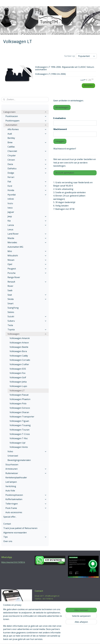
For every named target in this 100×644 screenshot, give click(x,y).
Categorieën (25, 112)
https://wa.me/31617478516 (13, 562)
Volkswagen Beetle (19, 347)
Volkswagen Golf (18, 377)
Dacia (27, 164)
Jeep (27, 216)
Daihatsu (27, 168)
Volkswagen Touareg (20, 425)
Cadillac (11, 147)
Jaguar (11, 212)
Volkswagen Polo (18, 404)
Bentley (11, 138)
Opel (27, 264)
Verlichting (11, 486)
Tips (25, 537)
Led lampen (11, 482)
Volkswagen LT (17, 391)
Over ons (8, 541)
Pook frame (26, 508)
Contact (7, 524)
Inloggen (60, 141)
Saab (10, 290)
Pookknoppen (26, 121)
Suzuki (27, 316)
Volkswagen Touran (20, 430)
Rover (10, 286)
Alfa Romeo (27, 129)
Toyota (27, 330)
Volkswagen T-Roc (19, 438)
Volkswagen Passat (19, 395)
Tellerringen (26, 504)
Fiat (27, 182)
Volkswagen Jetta (18, 382)
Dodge (27, 173)
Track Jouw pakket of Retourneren (20, 528)
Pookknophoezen (26, 495)
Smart (10, 303)
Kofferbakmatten (26, 499)
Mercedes (27, 242)
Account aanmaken (65, 173)
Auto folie (10, 491)
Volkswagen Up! (17, 443)
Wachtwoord (60, 129)
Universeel (13, 456)
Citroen (27, 160)
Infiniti (11, 199)
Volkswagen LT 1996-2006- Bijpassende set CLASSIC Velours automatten (65, 68)
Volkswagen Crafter (19, 364)
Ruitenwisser (26, 473)
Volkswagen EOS (18, 369)
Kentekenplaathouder (16, 477)
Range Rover (14, 277)
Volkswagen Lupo (18, 386)
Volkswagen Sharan (19, 412)
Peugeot (27, 269)
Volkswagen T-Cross (20, 434)
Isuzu (10, 203)
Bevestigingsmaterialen (19, 460)
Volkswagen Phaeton (20, 399)
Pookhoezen (26, 116)
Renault (27, 282)
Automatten (26, 125)
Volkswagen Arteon (19, 343)
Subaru (27, 321)
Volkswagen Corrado (20, 360)
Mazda (27, 238)
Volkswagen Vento (19, 447)
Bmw (27, 142)
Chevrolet (27, 151)
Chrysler (12, 155)
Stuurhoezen (12, 465)
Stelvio (11, 312)
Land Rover (27, 234)
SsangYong (13, 308)
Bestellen (88, 86)
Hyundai (27, 195)
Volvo (27, 451)
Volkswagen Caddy (19, 356)
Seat (27, 295)
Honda (27, 190)
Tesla (10, 325)
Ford (27, 186)
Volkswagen (27, 334)
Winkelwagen (62, 107)
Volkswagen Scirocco (20, 408)
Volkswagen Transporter (22, 417)
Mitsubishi (27, 256)
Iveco (10, 208)
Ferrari (11, 177)
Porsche (27, 273)
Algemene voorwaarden (15, 533)
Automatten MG (15, 247)
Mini (27, 251)
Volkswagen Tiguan (19, 421)
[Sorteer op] (86, 56)
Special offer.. (10, 517)
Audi (27, 134)
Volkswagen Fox (18, 373)
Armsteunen (26, 469)
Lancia (27, 225)
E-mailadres (60, 118)
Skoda (27, 299)
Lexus (10, 229)
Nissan (27, 260)
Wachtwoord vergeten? (65, 149)
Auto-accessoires (14, 512)
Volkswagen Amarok (20, 338)
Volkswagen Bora (18, 351)
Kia (27, 221)
